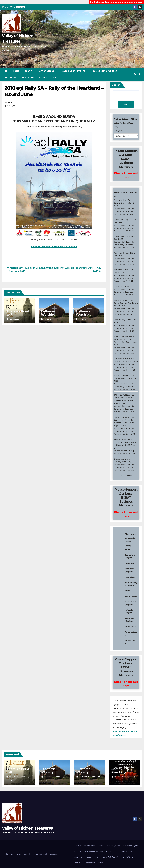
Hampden (130, 577)
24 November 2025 (123, 777)
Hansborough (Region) (119, 851)
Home (16, 71)
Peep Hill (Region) (127, 857)
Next (129, 475)
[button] (135, 74)
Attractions (47, 71)
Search (116, 85)
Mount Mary (131, 596)
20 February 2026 (52, 777)
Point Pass (130, 627)
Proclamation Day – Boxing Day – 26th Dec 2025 (125, 203)
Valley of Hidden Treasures (27, 828)
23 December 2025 (88, 777)
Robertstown (90, 863)
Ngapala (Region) (93, 857)
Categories (119, 131)
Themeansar (54, 854)
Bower (100, 846)
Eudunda (129, 563)
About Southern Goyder (19, 78)
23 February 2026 (17, 777)
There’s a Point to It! (18, 313)
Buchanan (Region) (130, 846)
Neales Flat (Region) (110, 857)
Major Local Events (74, 71)
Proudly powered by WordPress (15, 854)
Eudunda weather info (124, 558)
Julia (127, 591)
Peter (10, 103)
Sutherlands (102, 863)
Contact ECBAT (48, 78)
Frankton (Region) (91, 851)
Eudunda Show (121, 286)
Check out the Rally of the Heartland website (54, 247)
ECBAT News (127, 451)
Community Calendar (105, 71)
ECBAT (29, 71)
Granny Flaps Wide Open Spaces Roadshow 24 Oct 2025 (126, 303)
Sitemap (77, 846)
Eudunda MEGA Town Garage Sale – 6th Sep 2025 (125, 378)
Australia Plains (89, 846)
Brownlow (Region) (113, 846)
